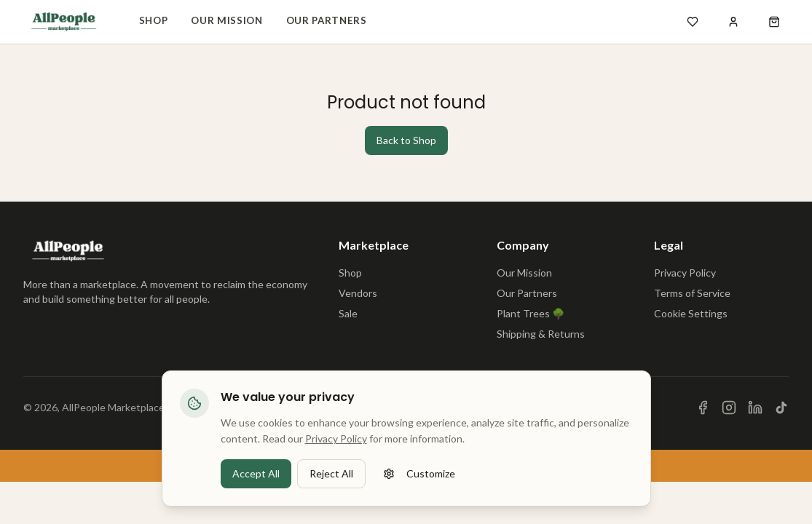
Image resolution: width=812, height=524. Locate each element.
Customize (419, 485)
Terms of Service (692, 293)
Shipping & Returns (541, 334)
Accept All (256, 485)
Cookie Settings (691, 313)
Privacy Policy (685, 273)
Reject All (331, 485)
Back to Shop (406, 140)
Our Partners (327, 20)
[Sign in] (733, 22)
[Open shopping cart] (774, 22)
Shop (154, 20)
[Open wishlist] (693, 22)
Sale (348, 313)
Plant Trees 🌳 (531, 313)
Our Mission (226, 20)
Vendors (358, 293)
